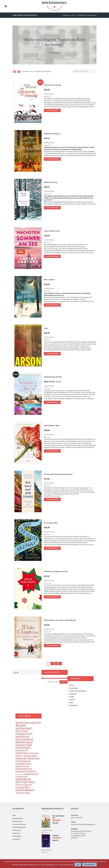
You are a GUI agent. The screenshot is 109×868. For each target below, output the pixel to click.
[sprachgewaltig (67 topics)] (25, 785)
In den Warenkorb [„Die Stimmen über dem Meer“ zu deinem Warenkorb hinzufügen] (53, 402)
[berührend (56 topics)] (22, 732)
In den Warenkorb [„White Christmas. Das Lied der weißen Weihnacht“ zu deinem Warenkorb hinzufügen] (53, 646)
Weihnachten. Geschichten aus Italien (57, 571)
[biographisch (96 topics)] (24, 735)
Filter (63, 682)
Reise (72, 703)
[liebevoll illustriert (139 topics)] (28, 760)
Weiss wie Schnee (50, 279)
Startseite (66, 15)
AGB (14, 818)
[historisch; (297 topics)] (23, 749)
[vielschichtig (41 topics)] (23, 796)
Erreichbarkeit (17, 839)
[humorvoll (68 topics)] (22, 752)
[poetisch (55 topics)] (21, 774)
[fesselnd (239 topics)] (22, 743)
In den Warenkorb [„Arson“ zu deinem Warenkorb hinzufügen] (53, 354)
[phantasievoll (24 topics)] (22, 768)
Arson (46, 328)
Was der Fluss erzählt (51, 523)
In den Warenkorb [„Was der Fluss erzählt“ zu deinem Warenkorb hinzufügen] (53, 548)
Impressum (16, 836)
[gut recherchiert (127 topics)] (24, 745)
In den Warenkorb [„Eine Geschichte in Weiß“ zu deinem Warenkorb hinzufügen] (53, 451)
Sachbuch (73, 694)
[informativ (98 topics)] (22, 755)
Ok (78, 865)
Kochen (72, 700)
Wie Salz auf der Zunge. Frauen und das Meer (60, 474)
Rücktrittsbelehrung (19, 830)
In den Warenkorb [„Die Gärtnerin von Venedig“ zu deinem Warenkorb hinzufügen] (53, 110)
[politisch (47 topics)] (31, 774)
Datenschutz (17, 833)
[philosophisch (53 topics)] (24, 771)
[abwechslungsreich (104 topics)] (28, 724)
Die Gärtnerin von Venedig (53, 85)
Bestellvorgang (18, 824)
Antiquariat (74, 706)
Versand (49, 96)
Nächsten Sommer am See (53, 231)
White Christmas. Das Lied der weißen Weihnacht (61, 620)
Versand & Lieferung (19, 827)
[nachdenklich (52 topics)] (23, 766)
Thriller (72, 697)
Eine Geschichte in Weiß (52, 425)
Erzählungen (74, 688)
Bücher (73, 15)
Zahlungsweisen (18, 821)
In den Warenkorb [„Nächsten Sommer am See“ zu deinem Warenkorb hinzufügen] (53, 256)
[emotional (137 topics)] (22, 738)
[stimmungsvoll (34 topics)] (24, 787)
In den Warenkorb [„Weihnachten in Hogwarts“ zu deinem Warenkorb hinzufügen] (53, 159)
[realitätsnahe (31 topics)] (31, 776)
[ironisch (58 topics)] (34, 755)
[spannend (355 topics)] (23, 782)
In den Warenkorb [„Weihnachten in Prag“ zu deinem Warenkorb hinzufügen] (53, 208)
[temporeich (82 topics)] (23, 790)
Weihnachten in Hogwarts (53, 134)
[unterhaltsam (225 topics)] (25, 793)
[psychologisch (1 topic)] (19, 777)
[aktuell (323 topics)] (20, 726)
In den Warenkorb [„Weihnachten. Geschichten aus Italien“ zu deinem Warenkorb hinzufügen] (53, 597)
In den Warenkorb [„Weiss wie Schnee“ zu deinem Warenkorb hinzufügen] (53, 305)
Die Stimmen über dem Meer (54, 377)
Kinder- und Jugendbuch (79, 691)
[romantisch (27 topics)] (21, 779)
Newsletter (16, 842)
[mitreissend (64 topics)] (23, 763)
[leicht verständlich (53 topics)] (26, 758)
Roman (72, 685)
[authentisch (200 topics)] (24, 729)
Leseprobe (58, 496)
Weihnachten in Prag (51, 182)
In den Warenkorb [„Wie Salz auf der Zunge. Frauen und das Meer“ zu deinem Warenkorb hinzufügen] (53, 499)
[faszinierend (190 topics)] (24, 740)
